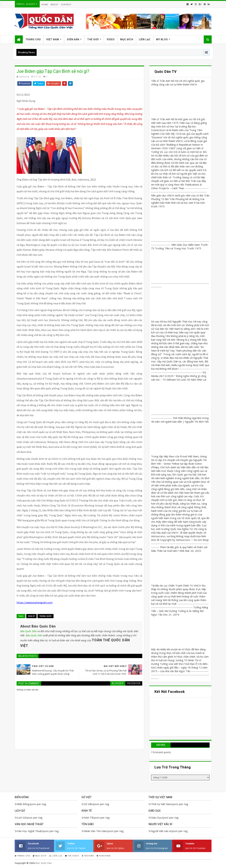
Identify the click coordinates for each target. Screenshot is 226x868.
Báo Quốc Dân (28, 631)
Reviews (88, 856)
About (55, 5)
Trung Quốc (45, 616)
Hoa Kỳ (31, 616)
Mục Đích (127, 39)
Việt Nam (53, 39)
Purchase (104, 856)
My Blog (162, 39)
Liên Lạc (145, 39)
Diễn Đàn (73, 39)
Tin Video (72, 856)
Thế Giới (93, 39)
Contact (66, 5)
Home (45, 5)
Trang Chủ (33, 39)
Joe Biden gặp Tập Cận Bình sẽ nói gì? (53, 71)
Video (111, 39)
